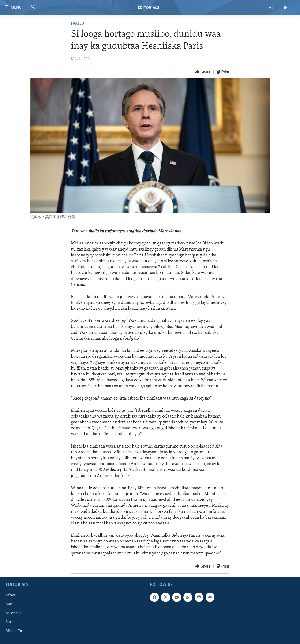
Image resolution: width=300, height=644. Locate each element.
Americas (13, 613)
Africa (11, 595)
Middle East (15, 631)
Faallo (78, 24)
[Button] (203, 72)
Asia (9, 604)
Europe (11, 622)
